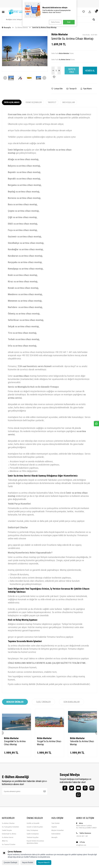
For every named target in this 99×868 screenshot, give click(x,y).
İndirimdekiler (56, 836)
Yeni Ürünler (55, 825)
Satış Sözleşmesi (32, 832)
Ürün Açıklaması (12, 102)
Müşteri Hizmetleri (58, 832)
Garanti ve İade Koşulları (35, 829)
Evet (69, 22)
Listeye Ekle (57, 89)
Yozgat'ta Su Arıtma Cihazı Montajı (49, 743)
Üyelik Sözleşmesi (33, 836)
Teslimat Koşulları (33, 839)
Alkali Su (5, 843)
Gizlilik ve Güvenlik (33, 825)
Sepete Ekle (72, 71)
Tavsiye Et (72, 89)
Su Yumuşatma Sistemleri (10, 829)
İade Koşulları (69, 102)
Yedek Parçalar (7, 832)
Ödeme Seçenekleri (34, 102)
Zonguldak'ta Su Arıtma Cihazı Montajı (15, 743)
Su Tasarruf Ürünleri (9, 846)
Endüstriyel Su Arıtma (9, 836)
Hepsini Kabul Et (44, 862)
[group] (25, 51)
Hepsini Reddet (28, 862)
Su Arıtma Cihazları (8, 825)
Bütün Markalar (60, 34)
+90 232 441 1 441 (82, 838)
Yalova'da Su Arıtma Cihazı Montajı (82, 743)
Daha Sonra (55, 22)
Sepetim (54, 829)
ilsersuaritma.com (17, 114)
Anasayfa (6, 27)
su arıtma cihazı (21, 376)
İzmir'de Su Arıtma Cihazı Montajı (44, 27)
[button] (5, 51)
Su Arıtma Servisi (21, 27)
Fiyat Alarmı (86, 89)
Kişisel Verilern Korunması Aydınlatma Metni (35, 844)
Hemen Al (90, 71)
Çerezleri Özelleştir (11, 862)
